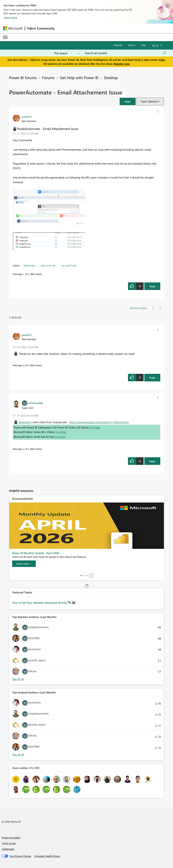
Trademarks (8, 849)
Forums (48, 77)
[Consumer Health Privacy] (47, 856)
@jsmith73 (25, 422)
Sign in (132, 45)
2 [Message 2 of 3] (24, 449)
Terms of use (9, 843)
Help (143, 45)
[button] (128, 101)
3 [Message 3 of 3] (24, 365)
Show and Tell (48, 265)
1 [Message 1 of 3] (24, 274)
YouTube (95, 427)
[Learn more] (24, 564)
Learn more (10, 17)
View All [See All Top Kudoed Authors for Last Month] (18, 755)
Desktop (111, 77)
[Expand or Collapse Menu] (5, 37)
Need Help (29, 265)
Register (118, 45)
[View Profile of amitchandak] (35, 403)
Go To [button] (155, 45)
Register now (122, 64)
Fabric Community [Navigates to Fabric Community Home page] (41, 28)
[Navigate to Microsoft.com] (13, 28)
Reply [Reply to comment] (152, 378)
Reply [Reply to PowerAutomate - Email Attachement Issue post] (152, 286)
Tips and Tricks (69, 265)
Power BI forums (23, 77)
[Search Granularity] (67, 53)
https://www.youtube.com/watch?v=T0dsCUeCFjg (99, 422)
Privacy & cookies (11, 837)
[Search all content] (126, 53)
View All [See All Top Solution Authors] (18, 679)
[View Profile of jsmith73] (27, 117)
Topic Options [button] (149, 101)
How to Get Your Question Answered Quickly (40, 603)
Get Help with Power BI (79, 77)
